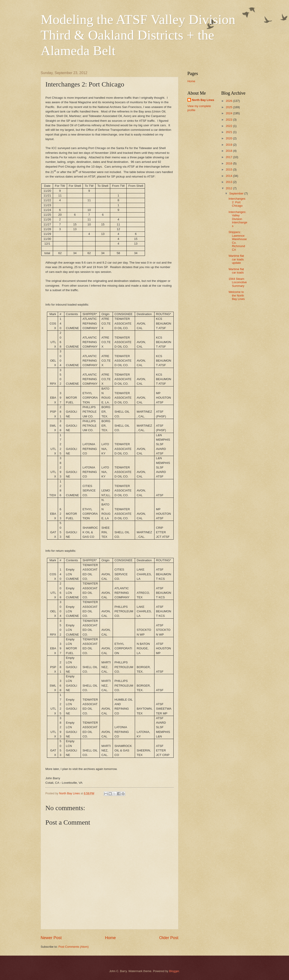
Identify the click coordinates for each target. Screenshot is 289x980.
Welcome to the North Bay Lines (237, 295)
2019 (229, 145)
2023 (229, 120)
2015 (229, 170)
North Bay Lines (203, 100)
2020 (229, 138)
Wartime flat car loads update (236, 259)
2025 (229, 107)
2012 (229, 188)
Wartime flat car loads (236, 271)
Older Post (169, 938)
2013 (229, 182)
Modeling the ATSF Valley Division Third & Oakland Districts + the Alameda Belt (138, 35)
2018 (229, 151)
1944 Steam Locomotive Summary (238, 282)
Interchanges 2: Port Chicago (237, 202)
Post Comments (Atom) (74, 947)
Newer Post (51, 938)
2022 (229, 126)
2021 (229, 132)
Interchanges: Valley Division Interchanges (238, 219)
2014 (229, 176)
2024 (229, 113)
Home (110, 938)
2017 (229, 157)
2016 (229, 163)
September (237, 193)
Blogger (174, 971)
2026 (229, 101)
